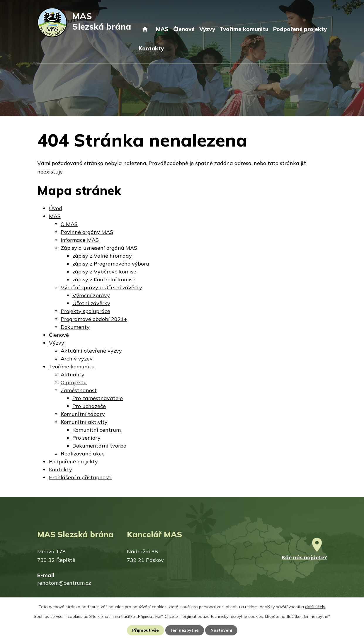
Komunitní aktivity (84, 422)
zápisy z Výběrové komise (104, 272)
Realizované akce (83, 454)
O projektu (74, 382)
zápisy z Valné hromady (102, 256)
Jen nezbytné (185, 630)
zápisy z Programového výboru (111, 264)
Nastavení (221, 630)
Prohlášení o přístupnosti (80, 477)
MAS (162, 29)
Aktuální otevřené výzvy (91, 351)
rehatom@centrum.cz (64, 583)
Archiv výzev (77, 359)
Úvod (145, 35)
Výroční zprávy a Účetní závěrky (101, 287)
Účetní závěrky (91, 303)
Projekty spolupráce (85, 311)
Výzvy (207, 29)
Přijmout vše (146, 630)
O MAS (69, 224)
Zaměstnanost (79, 390)
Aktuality (73, 374)
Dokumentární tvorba (99, 446)
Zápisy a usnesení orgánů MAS (99, 248)
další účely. (315, 607)
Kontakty (151, 48)
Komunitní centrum (97, 430)
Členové (184, 29)
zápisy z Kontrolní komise (104, 279)
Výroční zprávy (91, 295)
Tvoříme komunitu (244, 29)
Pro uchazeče (89, 406)
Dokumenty (75, 327)
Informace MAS (80, 240)
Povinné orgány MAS (87, 232)
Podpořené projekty (300, 29)
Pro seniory (86, 438)
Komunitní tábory (83, 414)
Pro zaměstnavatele (98, 398)
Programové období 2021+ (94, 319)
